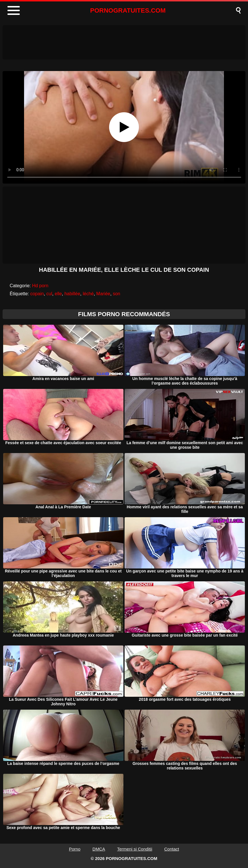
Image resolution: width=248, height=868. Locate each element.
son (117, 294)
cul (49, 294)
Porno (75, 849)
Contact (172, 849)
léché (88, 294)
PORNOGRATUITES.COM (128, 10)
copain (37, 294)
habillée (72, 294)
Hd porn (40, 286)
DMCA (99, 849)
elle (58, 294)
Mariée (103, 294)
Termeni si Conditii (135, 849)
